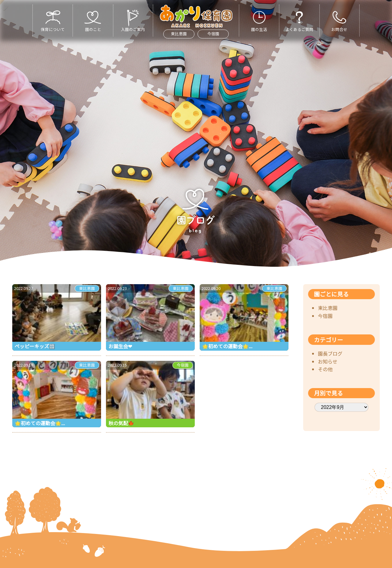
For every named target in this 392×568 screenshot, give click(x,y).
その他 (325, 369)
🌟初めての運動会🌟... (227, 346)
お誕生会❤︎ (120, 346)
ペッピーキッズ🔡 (35, 346)
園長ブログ (330, 353)
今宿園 (213, 34)
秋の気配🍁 (121, 423)
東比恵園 (179, 34)
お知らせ (328, 361)
